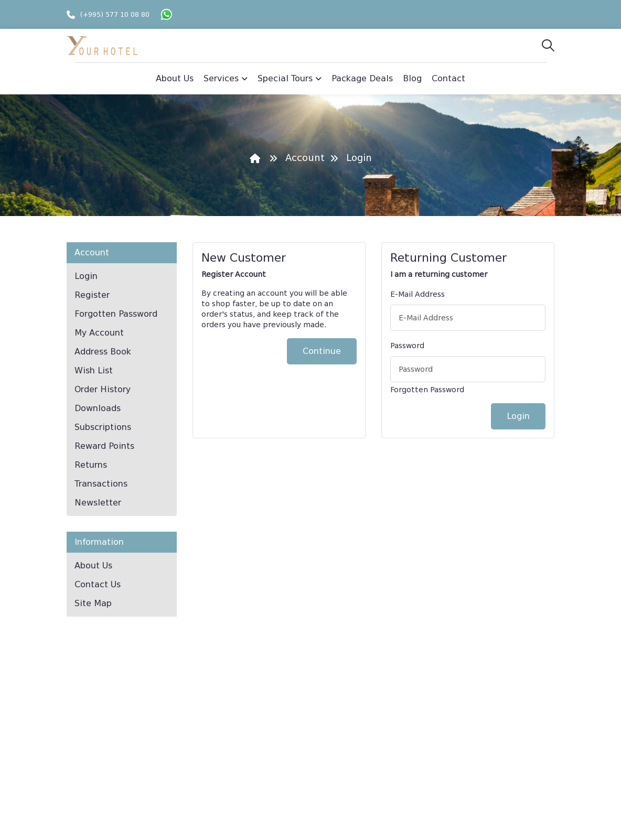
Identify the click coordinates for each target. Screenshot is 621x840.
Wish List (94, 370)
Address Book (103, 352)
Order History (103, 389)
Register (92, 295)
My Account (99, 333)
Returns (91, 465)
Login (359, 158)
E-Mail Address (417, 294)
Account (305, 158)
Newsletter (98, 503)
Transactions (101, 484)
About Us (93, 566)
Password (407, 346)
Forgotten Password (116, 314)
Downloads (98, 408)
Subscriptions (103, 427)
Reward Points (104, 446)
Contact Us (98, 584)
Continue (322, 351)
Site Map (93, 603)
